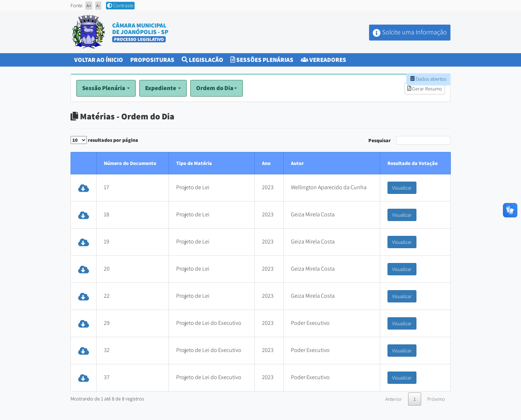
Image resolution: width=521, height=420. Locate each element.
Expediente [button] (163, 88)
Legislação (202, 60)
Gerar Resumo (425, 89)
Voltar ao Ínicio (100, 59)
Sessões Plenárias (262, 60)
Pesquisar (409, 140)
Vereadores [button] (323, 60)
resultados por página (104, 140)
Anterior (394, 399)
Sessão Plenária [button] (106, 88)
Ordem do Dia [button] (217, 88)
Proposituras (154, 59)
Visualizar (402, 188)
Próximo (436, 399)
